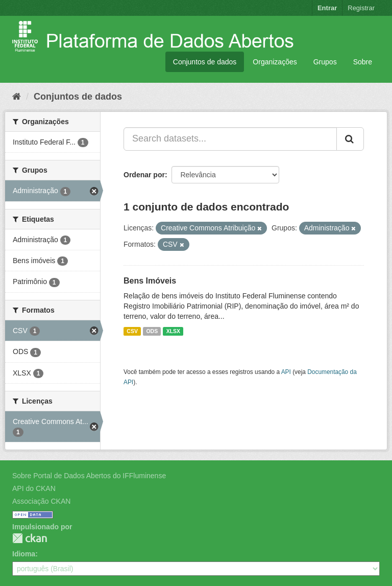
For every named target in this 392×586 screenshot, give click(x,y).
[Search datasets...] (230, 139)
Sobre (363, 62)
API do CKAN (34, 488)
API (286, 372)
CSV (132, 331)
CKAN (30, 538)
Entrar (327, 8)
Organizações (275, 62)
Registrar (361, 8)
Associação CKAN (41, 501)
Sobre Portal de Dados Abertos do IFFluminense (89, 476)
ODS (152, 331)
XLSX (173, 331)
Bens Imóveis (150, 281)
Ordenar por (144, 175)
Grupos (325, 62)
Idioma (24, 554)
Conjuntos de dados (205, 62)
